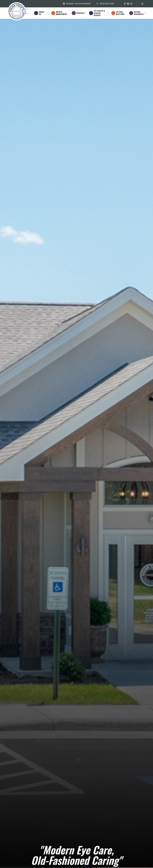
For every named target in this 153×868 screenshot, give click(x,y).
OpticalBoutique (120, 13)
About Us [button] (43, 13)
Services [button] (80, 13)
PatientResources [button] (139, 13)
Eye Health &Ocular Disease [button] (100, 13)
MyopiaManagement (62, 13)
